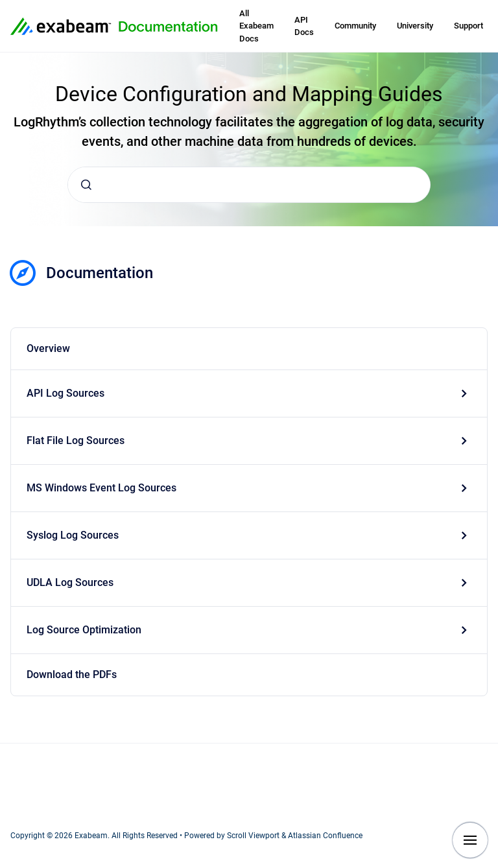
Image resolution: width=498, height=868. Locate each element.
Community (355, 26)
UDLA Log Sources (70, 582)
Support (468, 26)
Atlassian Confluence (325, 836)
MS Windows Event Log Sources (101, 488)
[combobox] (249, 185)
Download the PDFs (72, 674)
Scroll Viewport (254, 836)
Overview (48, 348)
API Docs (304, 26)
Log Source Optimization (84, 630)
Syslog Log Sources (73, 535)
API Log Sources (65, 393)
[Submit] (86, 185)
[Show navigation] (470, 840)
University (415, 26)
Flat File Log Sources (76, 440)
